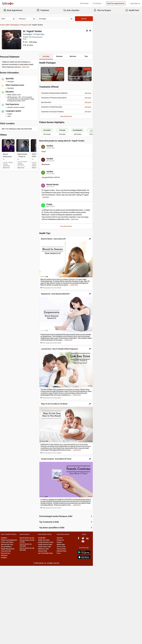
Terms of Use (89, 626)
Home (4, 25)
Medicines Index (63, 628)
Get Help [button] (70, 56)
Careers (88, 622)
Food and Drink (7, 630)
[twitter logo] (124, 618)
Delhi (9, 25)
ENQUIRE (93, 69)
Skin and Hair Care (8, 624)
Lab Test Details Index (65, 633)
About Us (88, 617)
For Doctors (97, 3)
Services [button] (110, 56)
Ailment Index (62, 630)
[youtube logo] (133, 618)
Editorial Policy (90, 630)
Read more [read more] (8, 163)
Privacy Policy (90, 628)
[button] (14, 141)
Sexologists (17, 25)
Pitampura (26, 25)
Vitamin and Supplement (10, 619)
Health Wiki (61, 617)
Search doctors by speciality (39, 622)
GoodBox (5, 637)
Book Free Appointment (116, 3)
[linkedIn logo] (129, 618)
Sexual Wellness (7, 626)
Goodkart (5, 617)
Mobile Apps (89, 624)
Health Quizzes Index (64, 624)
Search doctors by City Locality (40, 619)
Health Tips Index (63, 619)
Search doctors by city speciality (40, 624)
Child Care (5, 635)
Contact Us (89, 619)
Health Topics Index (64, 626)
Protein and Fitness (8, 622)
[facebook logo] (120, 618)
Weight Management (9, 628)
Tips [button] (130, 56)
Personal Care (7, 633)
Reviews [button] (90, 56)
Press (87, 633)
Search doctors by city (37, 617)
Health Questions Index (65, 622)
